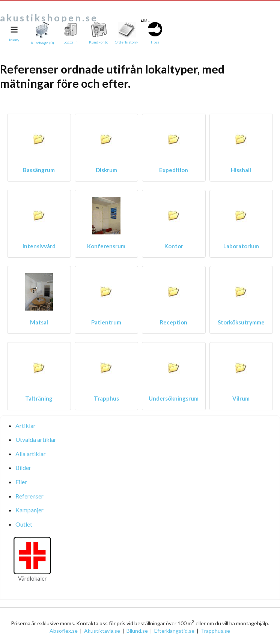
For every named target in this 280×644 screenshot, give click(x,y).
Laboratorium (241, 246)
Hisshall (241, 170)
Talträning (39, 398)
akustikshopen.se (49, 18)
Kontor (174, 246)
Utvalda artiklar (36, 439)
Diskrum (106, 170)
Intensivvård (39, 246)
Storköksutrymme (241, 322)
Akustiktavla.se (102, 631)
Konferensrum (106, 246)
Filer (21, 482)
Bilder (23, 468)
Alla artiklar (31, 454)
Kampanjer (29, 510)
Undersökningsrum (174, 398)
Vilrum (241, 398)
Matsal (39, 322)
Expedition (174, 170)
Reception (174, 322)
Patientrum (106, 322)
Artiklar (26, 426)
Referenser (29, 496)
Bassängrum (39, 170)
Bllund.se (137, 631)
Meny (14, 40)
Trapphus (106, 398)
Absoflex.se (64, 631)
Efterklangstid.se (174, 631)
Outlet (24, 524)
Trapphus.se (215, 631)
